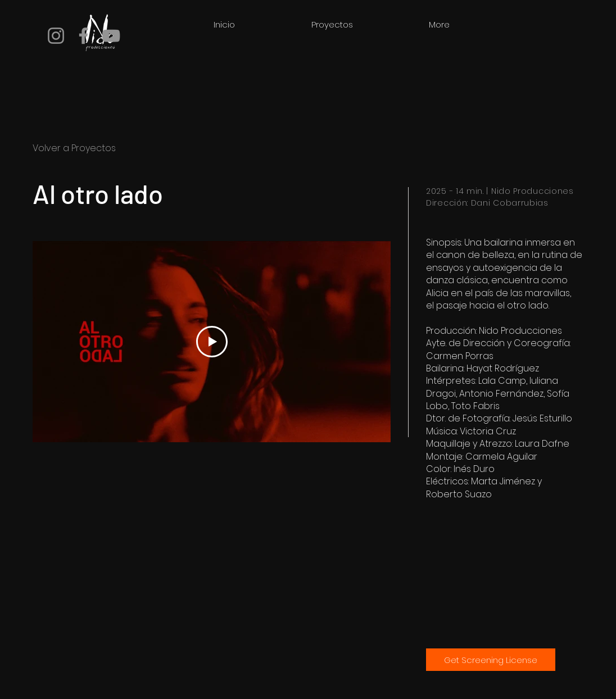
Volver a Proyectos (74, 148)
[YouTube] (111, 36)
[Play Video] (212, 342)
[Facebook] (83, 36)
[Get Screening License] (491, 660)
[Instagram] (56, 36)
